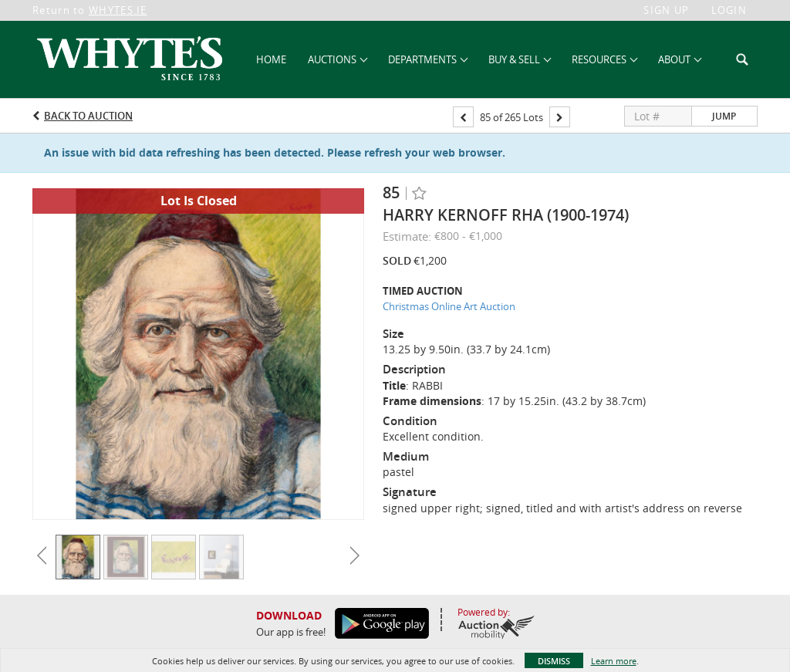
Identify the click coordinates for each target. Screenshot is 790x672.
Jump (724, 116)
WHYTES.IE (118, 10)
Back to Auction (88, 116)
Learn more (614, 661)
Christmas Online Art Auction (449, 306)
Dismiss (554, 661)
